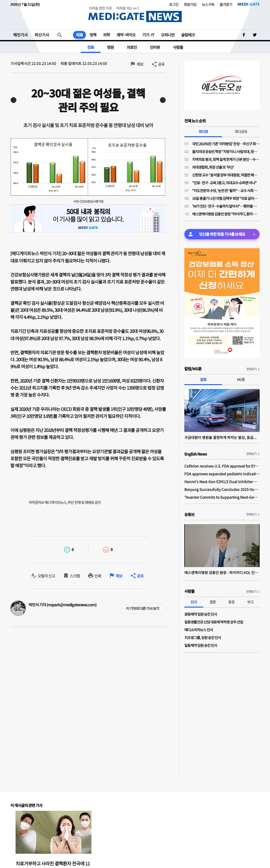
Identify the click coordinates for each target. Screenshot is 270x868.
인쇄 (98, 576)
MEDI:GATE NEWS (135, 14)
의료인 (132, 47)
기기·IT (148, 35)
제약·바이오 (126, 35)
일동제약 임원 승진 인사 (201, 645)
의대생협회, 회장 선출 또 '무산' (213, 167)
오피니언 (168, 35)
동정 (231, 602)
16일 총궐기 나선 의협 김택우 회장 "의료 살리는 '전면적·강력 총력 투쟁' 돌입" (226, 198)
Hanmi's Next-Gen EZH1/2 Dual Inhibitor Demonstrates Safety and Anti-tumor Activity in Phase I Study (222, 482)
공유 (161, 64)
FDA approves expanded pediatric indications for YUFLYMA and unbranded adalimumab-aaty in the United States (222, 474)
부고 (250, 602)
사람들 (178, 47)
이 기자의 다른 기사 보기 (143, 608)
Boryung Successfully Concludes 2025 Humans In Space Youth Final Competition (222, 489)
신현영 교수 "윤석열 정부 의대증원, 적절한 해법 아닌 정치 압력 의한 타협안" (226, 175)
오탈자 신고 (46, 576)
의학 (106, 35)
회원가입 (190, 4)
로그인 (174, 4)
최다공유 (241, 131)
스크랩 (75, 576)
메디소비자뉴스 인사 (199, 630)
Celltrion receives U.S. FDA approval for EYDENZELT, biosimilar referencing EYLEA (222, 466)
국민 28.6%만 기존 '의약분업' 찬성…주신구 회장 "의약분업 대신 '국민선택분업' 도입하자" (226, 144)
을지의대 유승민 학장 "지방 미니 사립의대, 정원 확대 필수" (226, 152)
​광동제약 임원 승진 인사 (201, 614)
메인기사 (21, 35)
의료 (79, 35)
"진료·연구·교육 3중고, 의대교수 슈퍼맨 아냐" (224, 183)
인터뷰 (155, 47)
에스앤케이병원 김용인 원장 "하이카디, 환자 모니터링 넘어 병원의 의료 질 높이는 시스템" (226, 214)
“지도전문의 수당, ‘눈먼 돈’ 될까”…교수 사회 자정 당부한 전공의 (226, 190)
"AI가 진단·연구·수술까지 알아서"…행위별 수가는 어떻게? (226, 206)
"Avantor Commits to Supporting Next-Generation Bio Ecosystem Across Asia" (222, 497)
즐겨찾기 (226, 4)
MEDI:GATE (249, 4)
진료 (91, 47)
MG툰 (241, 379)
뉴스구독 (208, 4)
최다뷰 (203, 131)
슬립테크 (188, 35)
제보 (140, 64)
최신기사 (42, 35)
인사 (194, 602)
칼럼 (203, 379)
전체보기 (251, 369)
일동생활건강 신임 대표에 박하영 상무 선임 (214, 622)
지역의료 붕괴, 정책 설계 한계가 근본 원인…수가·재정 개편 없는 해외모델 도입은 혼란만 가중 (226, 159)
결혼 (213, 602)
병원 (110, 47)
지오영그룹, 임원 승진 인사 (203, 637)
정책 (93, 35)
